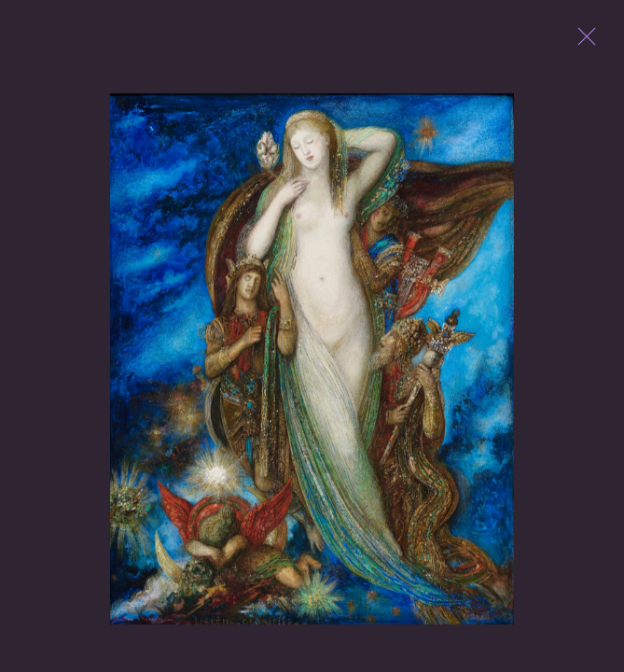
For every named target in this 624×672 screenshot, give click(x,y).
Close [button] (582, 42)
